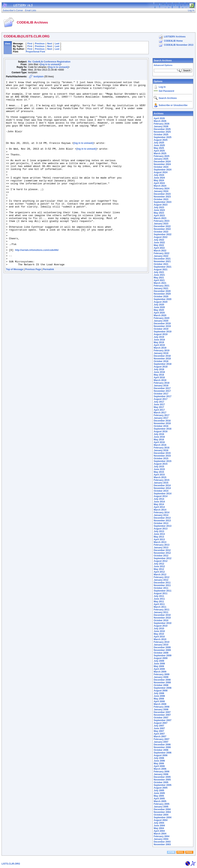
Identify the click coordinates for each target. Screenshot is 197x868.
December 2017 (162, 388)
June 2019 (159, 340)
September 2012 (163, 558)
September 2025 (163, 137)
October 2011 (161, 588)
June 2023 (159, 210)
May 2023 (159, 213)
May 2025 (159, 148)
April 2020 (159, 313)
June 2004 (159, 826)
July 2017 (159, 402)
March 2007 (160, 737)
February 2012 (162, 577)
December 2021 (162, 259)
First (30, 44)
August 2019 (161, 334)
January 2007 (161, 742)
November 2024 (162, 164)
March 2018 (160, 380)
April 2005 (159, 799)
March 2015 (160, 477)
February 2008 (162, 707)
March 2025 (160, 153)
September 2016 (163, 429)
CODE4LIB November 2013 (179, 45)
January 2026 (161, 126)
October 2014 (161, 491)
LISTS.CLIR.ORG (11, 864)
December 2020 (162, 291)
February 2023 (162, 221)
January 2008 (161, 710)
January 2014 (161, 515)
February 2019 (162, 351)
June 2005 (159, 793)
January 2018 (161, 386)
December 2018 (162, 356)
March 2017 (160, 413)
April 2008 (159, 701)
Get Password (166, 91)
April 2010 (159, 637)
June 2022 (159, 243)
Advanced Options (163, 65)
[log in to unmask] (50, 64)
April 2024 (159, 183)
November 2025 (162, 132)
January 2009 (161, 677)
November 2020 (162, 294)
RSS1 (180, 852)
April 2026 (159, 118)
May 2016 (159, 440)
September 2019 (163, 332)
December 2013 (162, 518)
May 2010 (159, 634)
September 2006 (163, 753)
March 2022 (160, 251)
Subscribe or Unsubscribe (173, 105)
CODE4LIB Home (173, 41)
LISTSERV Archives (175, 37)
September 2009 (163, 656)
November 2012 (162, 553)
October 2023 (161, 199)
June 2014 (159, 502)
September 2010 (163, 623)
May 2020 (159, 310)
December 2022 (162, 226)
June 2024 (159, 178)
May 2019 (159, 342)
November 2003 (162, 844)
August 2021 (161, 270)
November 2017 (162, 391)
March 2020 (160, 315)
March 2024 (160, 186)
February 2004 (162, 836)
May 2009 (159, 666)
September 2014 (163, 494)
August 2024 (161, 172)
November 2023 (162, 197)
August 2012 (161, 561)
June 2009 (159, 664)
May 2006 (159, 764)
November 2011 (162, 585)
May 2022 (159, 245)
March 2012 (160, 575)
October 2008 (161, 685)
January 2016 (161, 450)
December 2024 (162, 162)
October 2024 (161, 167)
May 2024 (159, 180)
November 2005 (162, 780)
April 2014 (159, 507)
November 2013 (162, 521)
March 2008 (160, 704)
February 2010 (162, 642)
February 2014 (162, 512)
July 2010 (159, 629)
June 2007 (159, 728)
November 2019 (162, 326)
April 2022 (159, 248)
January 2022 (161, 256)
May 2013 (159, 537)
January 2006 (161, 774)
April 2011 (159, 604)
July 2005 (159, 790)
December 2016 (162, 421)
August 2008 (161, 691)
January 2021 (161, 288)
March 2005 (160, 801)
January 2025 (161, 159)
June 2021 (159, 275)
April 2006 (159, 766)
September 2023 (163, 202)
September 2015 (163, 461)
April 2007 (159, 734)
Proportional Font (35, 52)
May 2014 (159, 504)
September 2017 (163, 396)
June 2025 (159, 145)
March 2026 (160, 121)
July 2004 (159, 823)
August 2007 (161, 723)
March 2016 (160, 445)
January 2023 (161, 224)
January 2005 (161, 807)
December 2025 (162, 129)
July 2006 (159, 758)
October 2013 (161, 523)
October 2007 (161, 718)
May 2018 (159, 375)
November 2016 (162, 423)
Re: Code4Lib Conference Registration (49, 62)
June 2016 (159, 437)
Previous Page (33, 306)
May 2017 (159, 407)
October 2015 (161, 458)
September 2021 (163, 267)
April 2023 (159, 216)
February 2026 (162, 124)
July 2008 (159, 693)
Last (57, 44)
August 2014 (161, 496)
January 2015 (161, 483)
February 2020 (162, 318)
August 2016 (161, 431)
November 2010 (162, 618)
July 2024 (159, 175)
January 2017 (161, 418)
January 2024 (161, 191)
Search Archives (163, 61)
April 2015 (159, 475)
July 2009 (159, 661)
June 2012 (159, 566)
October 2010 (161, 620)
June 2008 (159, 696)
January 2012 (161, 580)
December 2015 (162, 453)
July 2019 (159, 337)
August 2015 (161, 464)
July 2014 (159, 499)
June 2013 (159, 534)
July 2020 (159, 305)
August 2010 (161, 626)
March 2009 (160, 672)
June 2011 (159, 599)
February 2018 (162, 383)
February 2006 (162, 772)
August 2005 (161, 788)
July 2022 (159, 240)
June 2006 (159, 761)
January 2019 (161, 353)
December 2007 (162, 712)
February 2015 (162, 480)
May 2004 (159, 828)
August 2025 (161, 140)
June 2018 (159, 372)
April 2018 (159, 378)
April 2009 (159, 669)
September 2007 (163, 720)
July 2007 (159, 726)
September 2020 (163, 299)
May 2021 (159, 278)
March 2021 (160, 283)
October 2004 (161, 815)
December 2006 (162, 745)
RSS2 (189, 852)
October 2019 (161, 329)
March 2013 (160, 542)
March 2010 (160, 639)
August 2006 (161, 755)
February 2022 (162, 253)
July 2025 (159, 143)
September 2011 (163, 591)
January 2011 (161, 612)
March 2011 (160, 607)
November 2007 (162, 715)
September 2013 (163, 526)
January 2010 (161, 645)
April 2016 (159, 442)
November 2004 (162, 812)
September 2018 (163, 364)
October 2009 (161, 653)
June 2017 (159, 405)
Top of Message (15, 306)
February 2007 (162, 739)
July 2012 (159, 564)
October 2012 (161, 556)
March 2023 (160, 218)
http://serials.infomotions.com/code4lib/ (37, 284)
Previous (40, 44)
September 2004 (163, 817)
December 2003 (162, 842)
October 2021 (161, 264)
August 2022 (161, 237)
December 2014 (162, 485)
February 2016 (162, 448)
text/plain (39, 77)
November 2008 (162, 683)
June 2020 (159, 307)
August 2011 (161, 593)
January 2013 (161, 548)
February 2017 (162, 415)
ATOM (171, 852)
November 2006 (162, 747)
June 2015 (159, 469)
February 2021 (162, 286)
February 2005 (162, 804)
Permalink (48, 306)
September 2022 (163, 234)
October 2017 (161, 394)
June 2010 (159, 631)
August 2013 (161, 529)
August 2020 (161, 302)
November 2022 (162, 229)
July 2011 (159, 596)
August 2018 (161, 367)
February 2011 (162, 610)
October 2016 (161, 426)
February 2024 (162, 189)
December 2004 (162, 809)
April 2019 (159, 345)
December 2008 (162, 680)
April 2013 (159, 539)
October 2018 (161, 361)
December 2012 (162, 550)
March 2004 (160, 834)
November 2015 (162, 456)
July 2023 (159, 207)
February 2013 (162, 545)
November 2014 (162, 488)
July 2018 (159, 369)
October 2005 (161, 782)
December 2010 (162, 615)
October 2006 (161, 750)
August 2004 (161, 820)
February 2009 (162, 674)
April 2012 (159, 572)
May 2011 (159, 602)
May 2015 (159, 472)
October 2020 (161, 297)
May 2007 (159, 731)
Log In (162, 87)
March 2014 (160, 510)
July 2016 (159, 434)
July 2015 (159, 467)
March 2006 (160, 769)
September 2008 (163, 688)
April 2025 (159, 151)
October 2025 (161, 135)
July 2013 (159, 531)
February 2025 (162, 156)
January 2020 (161, 321)
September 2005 (163, 785)
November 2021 (162, 261)
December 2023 (162, 194)
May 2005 (159, 796)
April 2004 (159, 831)
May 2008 (159, 699)
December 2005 (162, 777)
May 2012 (159, 569)
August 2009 (161, 658)
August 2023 (161, 205)
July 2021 (159, 272)
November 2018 (162, 359)
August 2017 (161, 399)
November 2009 (162, 650)
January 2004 (161, 839)
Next (50, 44)
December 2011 (162, 583)
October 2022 (161, 232)
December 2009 (162, 647)
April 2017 (159, 410)
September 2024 (163, 170)
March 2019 (160, 348)
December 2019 (162, 324)
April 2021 (159, 280)
